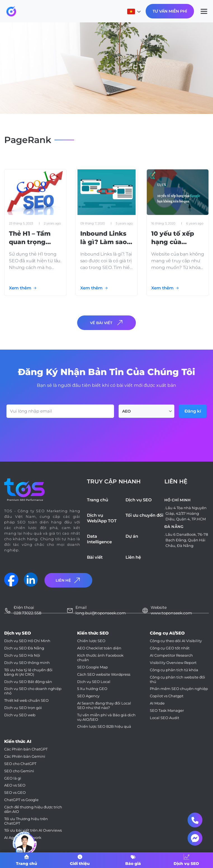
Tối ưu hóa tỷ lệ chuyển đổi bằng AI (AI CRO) (28, 672)
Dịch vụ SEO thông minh (27, 663)
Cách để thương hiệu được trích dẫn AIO (33, 809)
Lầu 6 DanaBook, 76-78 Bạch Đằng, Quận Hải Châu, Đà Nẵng (187, 540)
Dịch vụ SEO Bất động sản (28, 682)
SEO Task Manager (167, 711)
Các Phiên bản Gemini (25, 756)
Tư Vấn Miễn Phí (170, 11)
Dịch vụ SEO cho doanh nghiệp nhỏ (33, 691)
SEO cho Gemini (19, 771)
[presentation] (49, 433)
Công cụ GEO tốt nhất (170, 648)
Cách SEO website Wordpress (104, 674)
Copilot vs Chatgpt (167, 696)
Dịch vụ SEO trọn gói (23, 708)
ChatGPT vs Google (21, 800)
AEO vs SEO (15, 785)
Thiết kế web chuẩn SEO (26, 700)
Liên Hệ (68, 580)
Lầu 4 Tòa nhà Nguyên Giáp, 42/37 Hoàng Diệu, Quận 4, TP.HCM (186, 513)
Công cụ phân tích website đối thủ (177, 679)
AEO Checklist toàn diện (99, 648)
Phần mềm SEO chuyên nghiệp (179, 689)
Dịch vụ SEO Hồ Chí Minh (27, 641)
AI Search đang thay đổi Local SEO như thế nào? (104, 706)
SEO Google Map (93, 667)
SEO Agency (88, 696)
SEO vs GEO (15, 793)
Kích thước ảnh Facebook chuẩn (100, 658)
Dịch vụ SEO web (20, 715)
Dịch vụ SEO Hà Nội (22, 655)
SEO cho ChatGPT (20, 764)
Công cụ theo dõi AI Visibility (176, 641)
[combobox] (146, 411)
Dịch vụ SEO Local (94, 682)
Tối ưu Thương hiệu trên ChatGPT (26, 821)
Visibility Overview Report (173, 663)
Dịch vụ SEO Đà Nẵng (24, 648)
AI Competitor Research (171, 655)
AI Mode (157, 703)
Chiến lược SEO (91, 641)
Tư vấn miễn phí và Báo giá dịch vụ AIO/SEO (106, 717)
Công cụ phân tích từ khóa (174, 670)
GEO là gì (13, 778)
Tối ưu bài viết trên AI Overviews (33, 830)
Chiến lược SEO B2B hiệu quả (104, 727)
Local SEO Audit (165, 718)
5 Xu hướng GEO (92, 689)
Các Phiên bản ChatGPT (26, 749)
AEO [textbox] (126, 411)
